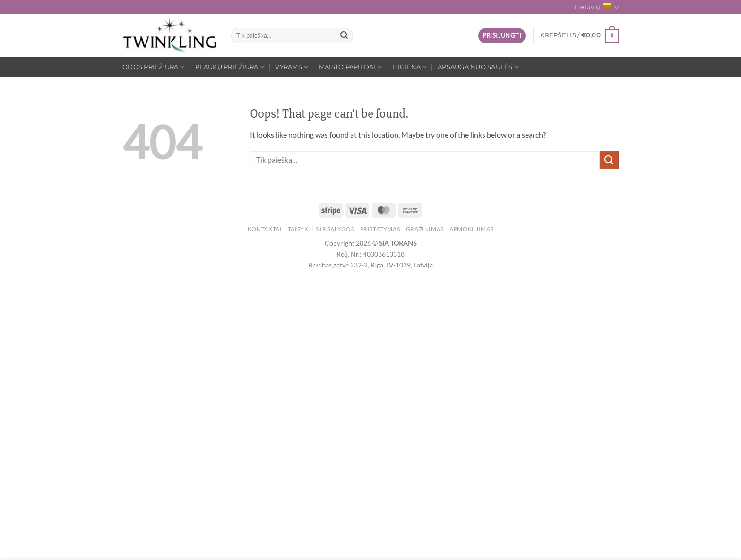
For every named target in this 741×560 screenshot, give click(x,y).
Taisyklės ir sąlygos (321, 229)
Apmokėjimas (471, 229)
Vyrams (292, 67)
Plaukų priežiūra (230, 67)
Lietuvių (597, 7)
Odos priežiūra (154, 67)
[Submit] (344, 36)
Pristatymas (380, 229)
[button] (502, 36)
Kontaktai (265, 229)
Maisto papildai (350, 67)
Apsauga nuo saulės (478, 67)
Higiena (409, 67)
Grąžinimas (425, 229)
